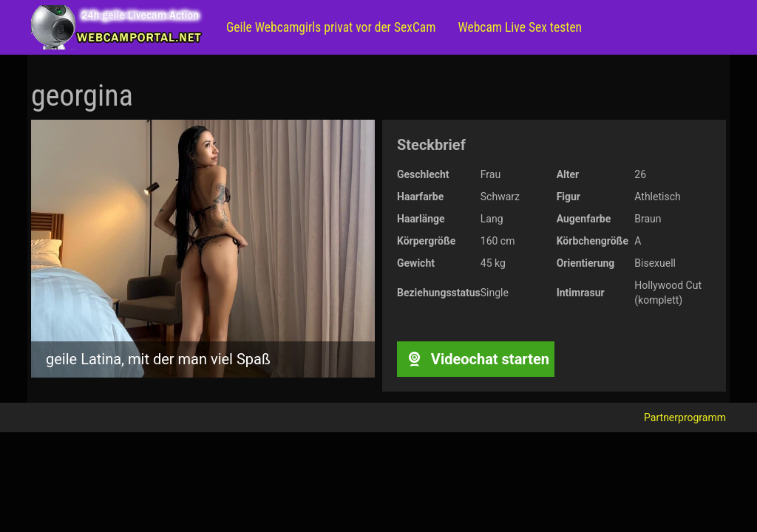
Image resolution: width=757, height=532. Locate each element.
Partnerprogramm (685, 417)
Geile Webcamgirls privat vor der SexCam (331, 27)
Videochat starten (476, 359)
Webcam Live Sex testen (520, 27)
